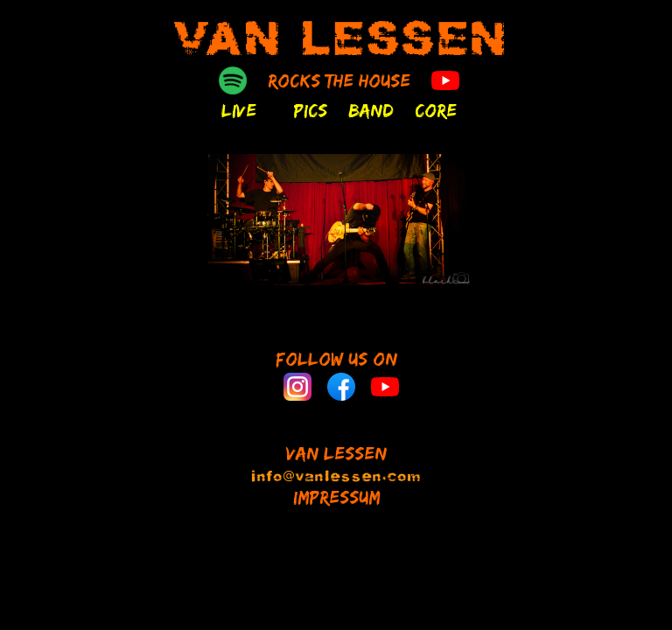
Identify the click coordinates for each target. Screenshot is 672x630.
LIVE (239, 110)
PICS (310, 110)
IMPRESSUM (336, 497)
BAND (371, 110)
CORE (436, 110)
